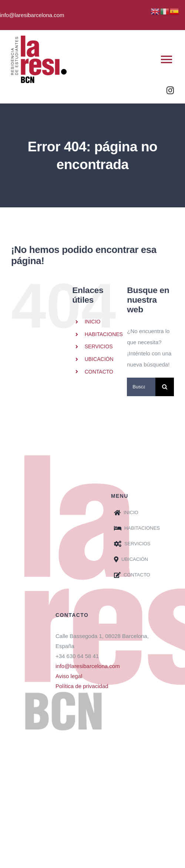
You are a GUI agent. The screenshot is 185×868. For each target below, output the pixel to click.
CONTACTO (99, 372)
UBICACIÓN (99, 359)
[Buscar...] (141, 387)
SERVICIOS (99, 346)
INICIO (93, 322)
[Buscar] (165, 387)
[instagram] (170, 91)
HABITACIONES (104, 334)
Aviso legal (69, 676)
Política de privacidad (82, 686)
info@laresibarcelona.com (88, 666)
